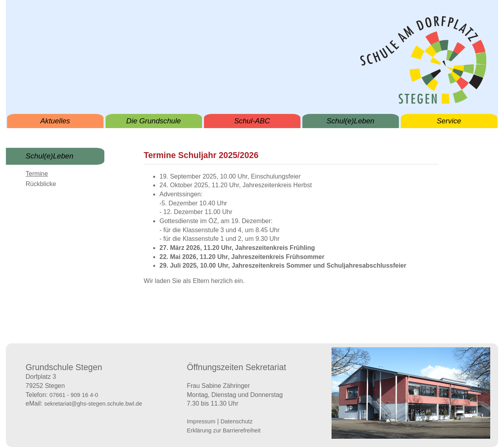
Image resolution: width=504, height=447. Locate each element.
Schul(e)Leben (350, 121)
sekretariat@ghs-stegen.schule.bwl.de (93, 404)
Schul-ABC (252, 121)
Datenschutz (236, 421)
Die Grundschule (154, 121)
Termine (37, 174)
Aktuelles (55, 121)
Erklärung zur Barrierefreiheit (224, 430)
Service (449, 121)
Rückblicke (41, 184)
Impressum (201, 421)
